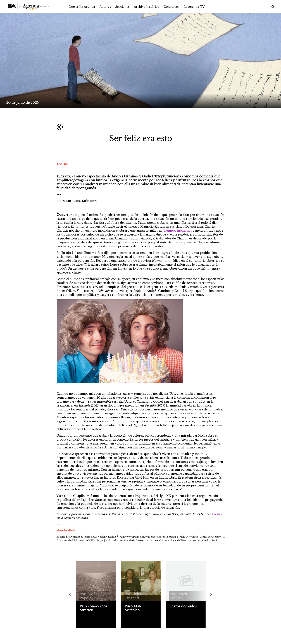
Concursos (171, 7)
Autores (105, 7)
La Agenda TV (194, 7)
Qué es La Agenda (82, 7)
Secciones (122, 7)
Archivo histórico (147, 7)
